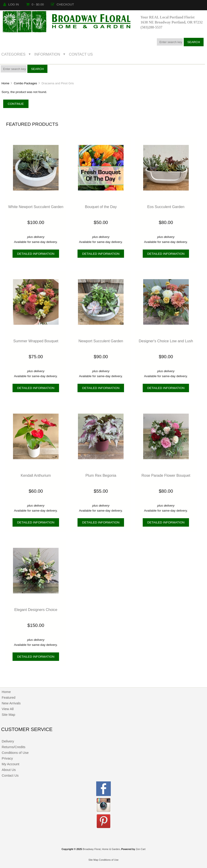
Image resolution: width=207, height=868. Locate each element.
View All (8, 709)
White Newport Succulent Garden (36, 207)
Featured (8, 697)
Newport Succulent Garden (101, 341)
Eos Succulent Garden (166, 207)
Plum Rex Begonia (101, 475)
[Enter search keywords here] (170, 42)
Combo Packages (26, 83)
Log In (11, 4)
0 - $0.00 (35, 4)
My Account (10, 764)
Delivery (8, 741)
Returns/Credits (13, 747)
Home (5, 83)
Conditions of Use (15, 753)
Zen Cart (141, 849)
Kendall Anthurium (36, 475)
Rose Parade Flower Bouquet (166, 475)
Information (47, 54)
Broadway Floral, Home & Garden (101, 849)
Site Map (8, 715)
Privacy (7, 758)
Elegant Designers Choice (36, 610)
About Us (9, 770)
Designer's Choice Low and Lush (166, 341)
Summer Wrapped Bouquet (36, 341)
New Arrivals (11, 703)
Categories (13, 54)
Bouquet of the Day (101, 207)
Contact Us (81, 54)
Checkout (62, 4)
